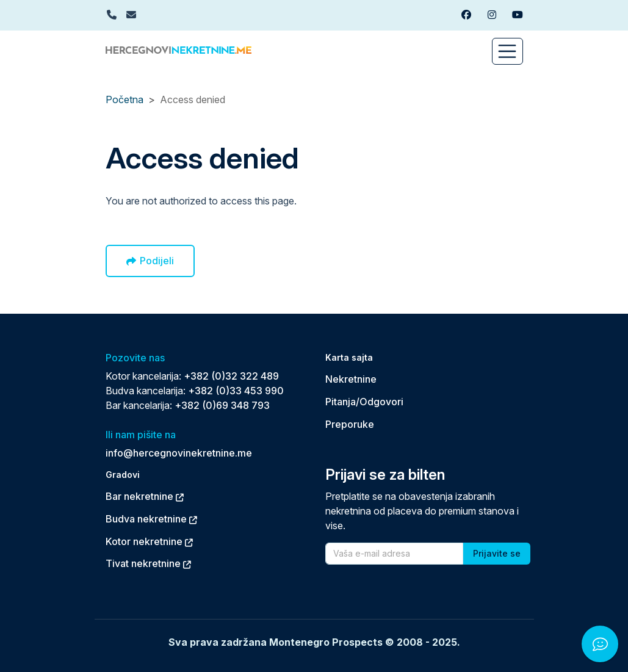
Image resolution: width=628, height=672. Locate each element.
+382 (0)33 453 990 (236, 391)
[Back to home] (179, 49)
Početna (125, 99)
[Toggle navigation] (507, 51)
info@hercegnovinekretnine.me (179, 453)
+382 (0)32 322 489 (231, 376)
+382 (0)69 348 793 (222, 405)
